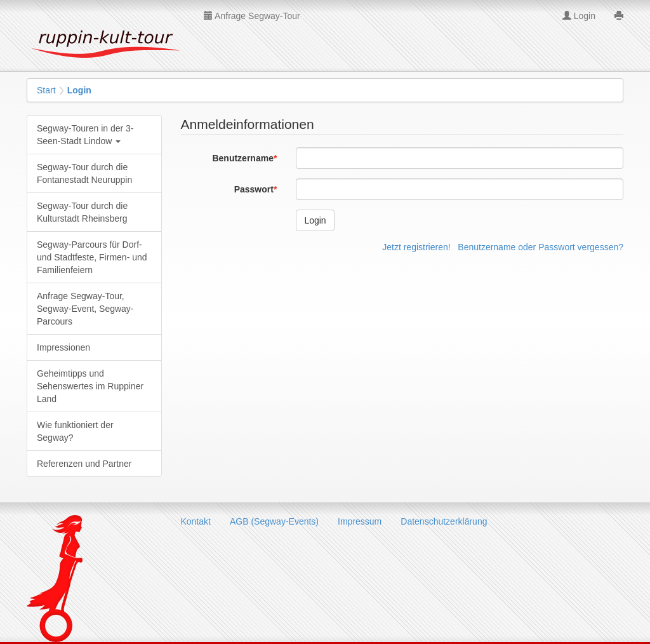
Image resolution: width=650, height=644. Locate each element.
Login (579, 16)
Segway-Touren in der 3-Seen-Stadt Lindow (85, 135)
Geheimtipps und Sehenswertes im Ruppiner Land (90, 386)
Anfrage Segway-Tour (252, 16)
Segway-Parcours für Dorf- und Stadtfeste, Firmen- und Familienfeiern (92, 257)
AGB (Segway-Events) (274, 521)
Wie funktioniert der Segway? (75, 431)
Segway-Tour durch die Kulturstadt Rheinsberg (82, 212)
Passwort (254, 189)
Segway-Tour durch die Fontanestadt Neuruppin (84, 173)
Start (46, 90)
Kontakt (196, 521)
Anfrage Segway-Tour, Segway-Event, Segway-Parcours (85, 309)
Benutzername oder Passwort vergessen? (541, 247)
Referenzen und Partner (84, 464)
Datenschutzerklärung (444, 521)
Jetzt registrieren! (416, 247)
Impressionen (63, 347)
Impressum (360, 521)
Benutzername (242, 158)
